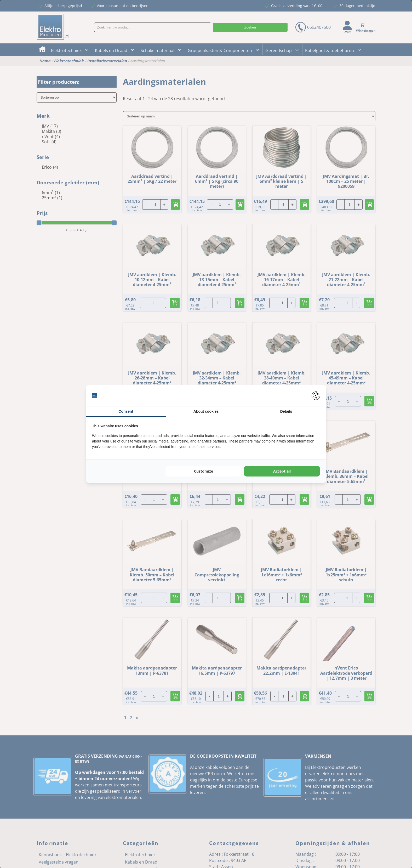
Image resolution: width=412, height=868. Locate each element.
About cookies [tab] (206, 411)
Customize (204, 471)
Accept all (282, 471)
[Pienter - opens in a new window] (316, 396)
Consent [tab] (126, 411)
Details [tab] (286, 411)
